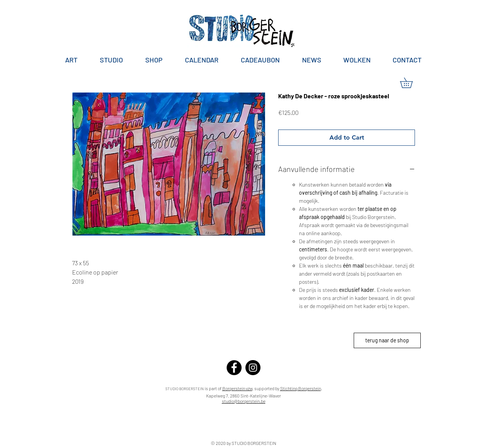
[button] (411, 83)
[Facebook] (234, 368)
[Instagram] (253, 368)
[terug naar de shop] (387, 340)
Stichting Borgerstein (301, 388)
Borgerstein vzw (237, 388)
